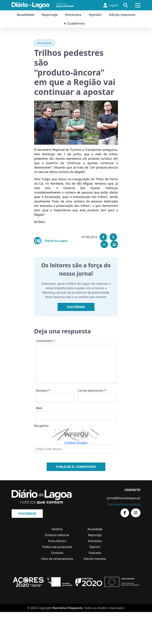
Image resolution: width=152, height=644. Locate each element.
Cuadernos (76, 23)
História (57, 529)
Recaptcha (41, 426)
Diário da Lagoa (56, 241)
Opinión (95, 15)
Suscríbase (76, 307)
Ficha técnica (57, 541)
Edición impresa (95, 559)
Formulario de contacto (124, 504)
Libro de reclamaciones (57, 559)
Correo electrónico (92, 391)
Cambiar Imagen (76, 443)
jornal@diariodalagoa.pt (124, 498)
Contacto (57, 553)
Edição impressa (122, 15)
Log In (110, 5)
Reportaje (50, 15)
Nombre (43, 391)
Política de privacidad (57, 547)
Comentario (45, 341)
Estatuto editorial (57, 535)
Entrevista (73, 15)
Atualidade (25, 15)
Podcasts (95, 553)
